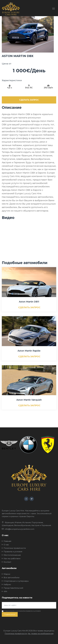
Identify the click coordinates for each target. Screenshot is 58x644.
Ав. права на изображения (41, 634)
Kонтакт (7, 562)
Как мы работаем (12, 558)
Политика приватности (15, 548)
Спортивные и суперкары (16, 581)
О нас (6, 545)
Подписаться (10, 614)
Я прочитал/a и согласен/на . (23, 611)
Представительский (13, 588)
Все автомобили (11, 578)
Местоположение (12, 555)
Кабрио (7, 584)
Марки (7, 574)
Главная (7, 541)
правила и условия (33, 611)
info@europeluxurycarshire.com (20, 529)
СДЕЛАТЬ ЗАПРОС (29, 100)
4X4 (5, 591)
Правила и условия (13, 552)
